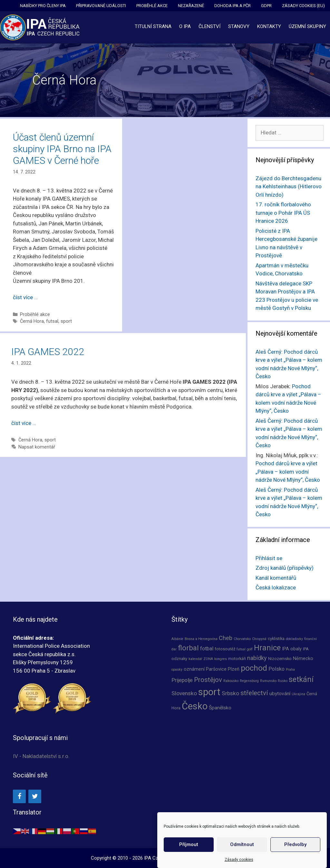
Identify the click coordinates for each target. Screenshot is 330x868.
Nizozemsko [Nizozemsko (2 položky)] (280, 659)
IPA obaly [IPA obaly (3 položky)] (292, 649)
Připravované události (101, 6)
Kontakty (269, 26)
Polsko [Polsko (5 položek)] (277, 669)
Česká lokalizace (276, 587)
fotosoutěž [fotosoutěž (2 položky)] (225, 649)
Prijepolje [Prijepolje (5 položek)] (182, 680)
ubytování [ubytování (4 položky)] (280, 694)
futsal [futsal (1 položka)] (241, 649)
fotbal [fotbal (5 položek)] (207, 649)
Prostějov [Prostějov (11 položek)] (208, 680)
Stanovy (239, 26)
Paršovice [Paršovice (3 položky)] (216, 669)
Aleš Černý (268, 352)
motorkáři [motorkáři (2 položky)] (237, 659)
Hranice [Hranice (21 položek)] (267, 648)
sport (66, 321)
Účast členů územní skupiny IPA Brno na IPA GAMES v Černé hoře (62, 149)
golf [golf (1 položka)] (250, 649)
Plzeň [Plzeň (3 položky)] (234, 669)
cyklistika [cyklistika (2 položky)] (276, 639)
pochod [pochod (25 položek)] (254, 668)
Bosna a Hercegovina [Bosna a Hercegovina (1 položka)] (201, 639)
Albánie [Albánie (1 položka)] (177, 639)
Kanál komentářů (276, 578)
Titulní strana (153, 26)
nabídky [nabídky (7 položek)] (257, 658)
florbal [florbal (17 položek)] (188, 648)
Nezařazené (191, 6)
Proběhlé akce (152, 6)
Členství (209, 26)
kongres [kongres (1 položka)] (221, 659)
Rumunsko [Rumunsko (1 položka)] (268, 681)
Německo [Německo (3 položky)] (303, 658)
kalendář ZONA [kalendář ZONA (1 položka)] (201, 659)
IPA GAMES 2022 (48, 352)
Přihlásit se (269, 558)
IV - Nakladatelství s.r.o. (41, 756)
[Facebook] (19, 796)
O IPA (185, 26)
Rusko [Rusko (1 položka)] (283, 681)
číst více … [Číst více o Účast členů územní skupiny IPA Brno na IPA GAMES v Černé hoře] (25, 297)
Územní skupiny (307, 26)
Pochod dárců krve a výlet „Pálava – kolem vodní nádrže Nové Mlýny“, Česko (288, 472)
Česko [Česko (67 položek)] (195, 706)
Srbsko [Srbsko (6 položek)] (230, 693)
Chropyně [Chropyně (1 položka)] (259, 639)
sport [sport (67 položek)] (209, 692)
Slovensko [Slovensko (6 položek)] (184, 693)
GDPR (266, 6)
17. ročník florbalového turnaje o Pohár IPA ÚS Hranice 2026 (283, 213)
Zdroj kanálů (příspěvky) (285, 568)
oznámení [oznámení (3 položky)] (194, 669)
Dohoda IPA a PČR (233, 6)
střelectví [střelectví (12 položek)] (254, 693)
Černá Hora (32, 321)
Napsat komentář (37, 447)
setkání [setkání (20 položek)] (301, 680)
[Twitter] (35, 796)
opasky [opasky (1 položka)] (177, 670)
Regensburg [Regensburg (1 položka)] (249, 681)
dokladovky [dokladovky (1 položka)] (294, 639)
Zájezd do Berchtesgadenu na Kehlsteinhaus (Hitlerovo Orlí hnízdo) (289, 187)
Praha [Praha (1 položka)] (290, 670)
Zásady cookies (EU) (303, 6)
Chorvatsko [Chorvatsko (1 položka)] (242, 639)
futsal (52, 321)
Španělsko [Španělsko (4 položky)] (220, 708)
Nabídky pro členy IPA (43, 6)
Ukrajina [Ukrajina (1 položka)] (298, 694)
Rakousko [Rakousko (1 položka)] (231, 681)
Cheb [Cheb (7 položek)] (226, 638)
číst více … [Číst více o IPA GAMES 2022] (24, 423)
